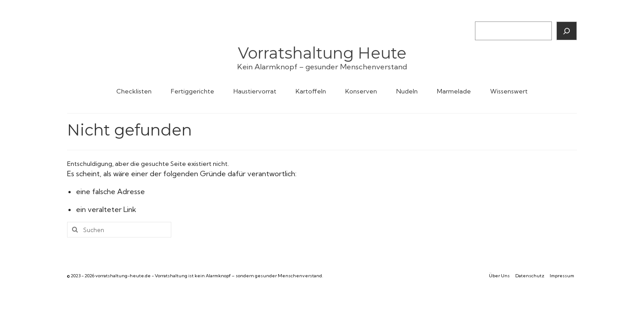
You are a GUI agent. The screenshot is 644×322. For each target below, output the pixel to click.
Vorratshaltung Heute (322, 53)
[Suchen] (567, 31)
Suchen (486, 14)
